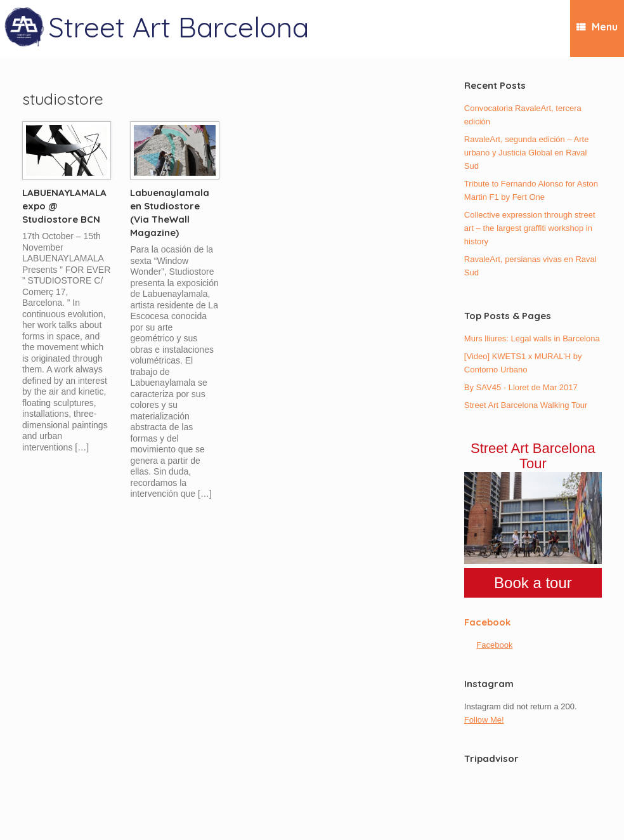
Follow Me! (484, 720)
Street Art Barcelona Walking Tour (526, 405)
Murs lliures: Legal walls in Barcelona (532, 338)
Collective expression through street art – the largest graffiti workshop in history (530, 228)
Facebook (487, 622)
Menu (597, 27)
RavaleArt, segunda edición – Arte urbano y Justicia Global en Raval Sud (527, 153)
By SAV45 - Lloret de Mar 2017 (521, 387)
